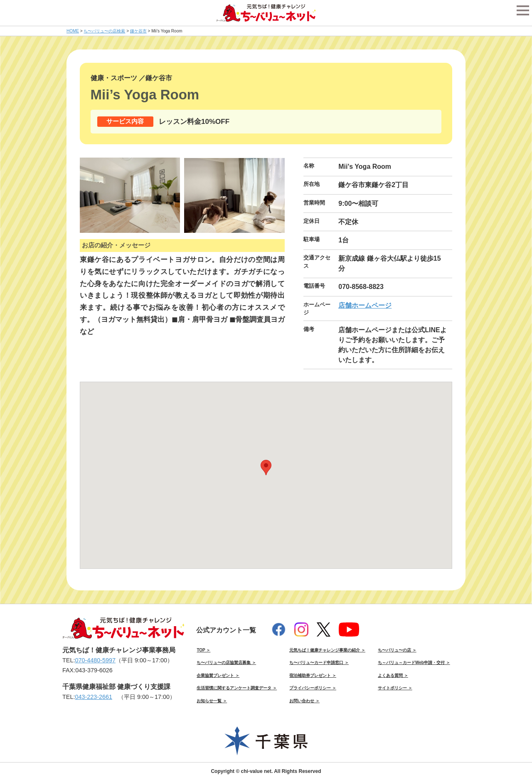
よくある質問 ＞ (393, 675)
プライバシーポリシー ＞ (313, 688)
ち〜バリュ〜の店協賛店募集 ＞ (226, 663)
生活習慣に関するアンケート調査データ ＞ (237, 688)
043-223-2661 (94, 697)
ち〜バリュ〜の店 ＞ (397, 650)
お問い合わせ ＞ (304, 701)
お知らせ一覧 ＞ (212, 701)
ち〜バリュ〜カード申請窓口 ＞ (319, 663)
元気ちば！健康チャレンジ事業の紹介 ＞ (327, 650)
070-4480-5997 (95, 660)
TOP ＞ (203, 650)
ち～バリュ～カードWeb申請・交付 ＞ (414, 663)
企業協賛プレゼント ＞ (218, 675)
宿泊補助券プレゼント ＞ (313, 675)
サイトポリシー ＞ (395, 688)
